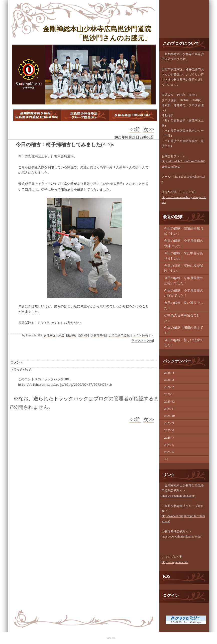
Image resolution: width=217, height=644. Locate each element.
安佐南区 (50, 335)
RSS (167, 576)
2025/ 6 (169, 445)
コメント (17, 362)
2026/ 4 (169, 373)
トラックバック (21, 369)
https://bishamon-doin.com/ (178, 496)
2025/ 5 (169, 452)
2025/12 (170, 401)
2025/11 (169, 409)
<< (166, 459)
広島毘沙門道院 (119, 335)
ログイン (171, 596)
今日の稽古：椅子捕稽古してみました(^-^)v (65, 145)
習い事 (83, 335)
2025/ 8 (169, 430)
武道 (61, 335)
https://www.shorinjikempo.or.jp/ (182, 537)
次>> (149, 130)
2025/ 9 (169, 423)
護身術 (72, 335)
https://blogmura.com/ (175, 562)
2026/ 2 (169, 387)
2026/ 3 (169, 380)
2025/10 (170, 416)
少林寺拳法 (98, 335)
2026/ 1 (169, 394)
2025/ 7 (169, 437)
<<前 (136, 130)
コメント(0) (140, 335)
